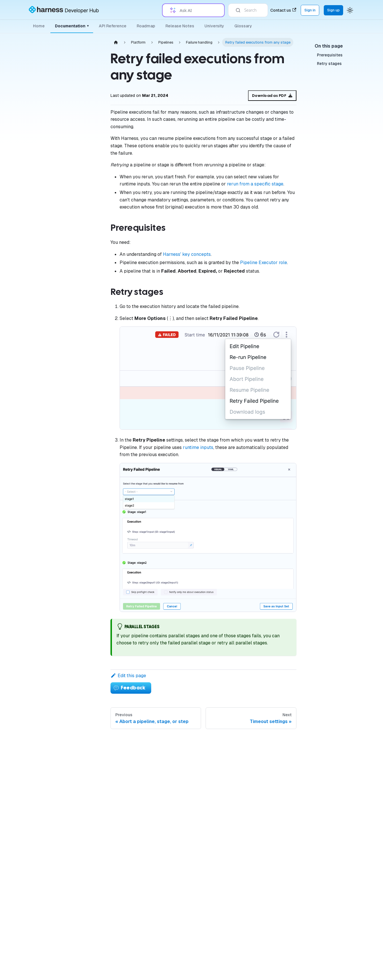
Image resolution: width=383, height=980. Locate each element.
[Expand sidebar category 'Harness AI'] (88, 945)
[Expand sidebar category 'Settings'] (88, 827)
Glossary (243, 26)
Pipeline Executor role (264, 263)
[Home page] (116, 42)
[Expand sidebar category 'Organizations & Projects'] (88, 150)
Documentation (72, 26)
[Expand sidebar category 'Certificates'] (88, 731)
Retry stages (329, 64)
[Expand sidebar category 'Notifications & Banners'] (88, 677)
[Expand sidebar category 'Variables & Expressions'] (88, 663)
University (214, 26)
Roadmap (146, 26)
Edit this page (128, 676)
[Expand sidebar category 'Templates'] (88, 745)
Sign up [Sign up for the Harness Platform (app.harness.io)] (333, 10)
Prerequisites (330, 55)
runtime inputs (198, 447)
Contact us (283, 10)
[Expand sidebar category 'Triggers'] (88, 690)
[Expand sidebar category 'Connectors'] (88, 205)
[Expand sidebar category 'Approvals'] (88, 759)
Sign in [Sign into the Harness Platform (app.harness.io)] (310, 10)
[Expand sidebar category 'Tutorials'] (88, 973)
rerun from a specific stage (255, 184)
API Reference (113, 26)
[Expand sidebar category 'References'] (88, 841)
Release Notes (180, 26)
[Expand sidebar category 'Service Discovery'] (88, 854)
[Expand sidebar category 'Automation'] (88, 772)
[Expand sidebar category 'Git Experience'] (88, 786)
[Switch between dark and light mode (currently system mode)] (350, 10)
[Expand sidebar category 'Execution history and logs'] (88, 505)
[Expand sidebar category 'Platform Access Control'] (88, 164)
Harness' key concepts (187, 254)
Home (39, 26)
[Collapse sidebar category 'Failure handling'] (88, 296)
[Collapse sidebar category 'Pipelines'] (88, 232)
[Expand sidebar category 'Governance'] (88, 219)
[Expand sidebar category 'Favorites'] (88, 800)
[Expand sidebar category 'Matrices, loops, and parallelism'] (88, 447)
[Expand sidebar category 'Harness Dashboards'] (88, 813)
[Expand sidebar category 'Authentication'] (88, 136)
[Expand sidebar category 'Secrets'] (88, 191)
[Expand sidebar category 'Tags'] (88, 704)
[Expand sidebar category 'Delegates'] (88, 177)
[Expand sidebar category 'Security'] (88, 718)
